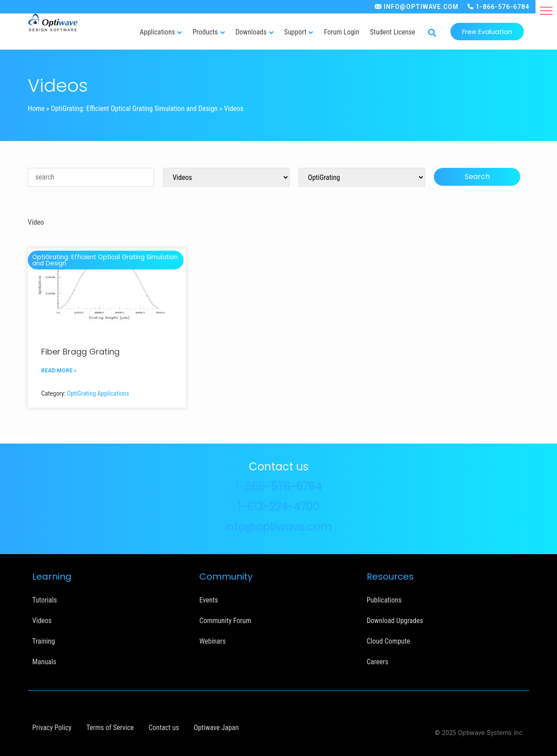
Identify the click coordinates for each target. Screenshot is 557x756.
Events (209, 600)
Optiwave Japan (216, 728)
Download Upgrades (395, 621)
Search (477, 177)
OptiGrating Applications (98, 394)
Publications (384, 600)
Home (36, 109)
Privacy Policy (52, 728)
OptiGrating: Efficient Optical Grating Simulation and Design (135, 109)
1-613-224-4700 (279, 506)
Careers (378, 662)
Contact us (164, 728)
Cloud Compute (388, 641)
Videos (42, 621)
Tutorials (45, 600)
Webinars (212, 641)
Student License (392, 32)
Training (44, 641)
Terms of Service (110, 728)
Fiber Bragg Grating (80, 352)
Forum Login (341, 32)
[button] (546, 11)
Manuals (44, 662)
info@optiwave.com (278, 527)
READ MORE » (59, 371)
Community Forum (225, 621)
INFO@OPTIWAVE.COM (421, 7)
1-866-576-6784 (502, 7)
